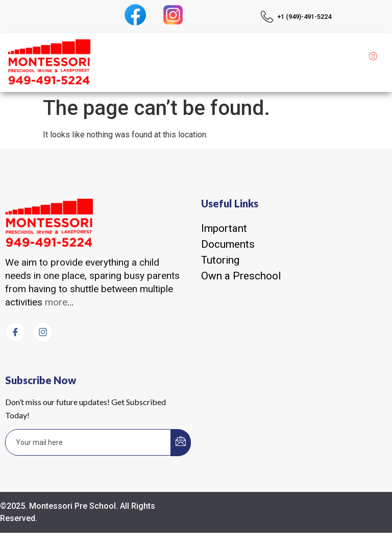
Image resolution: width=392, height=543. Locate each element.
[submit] (181, 443)
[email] (88, 442)
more (56, 302)
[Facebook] (15, 332)
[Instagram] (43, 332)
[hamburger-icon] (373, 57)
